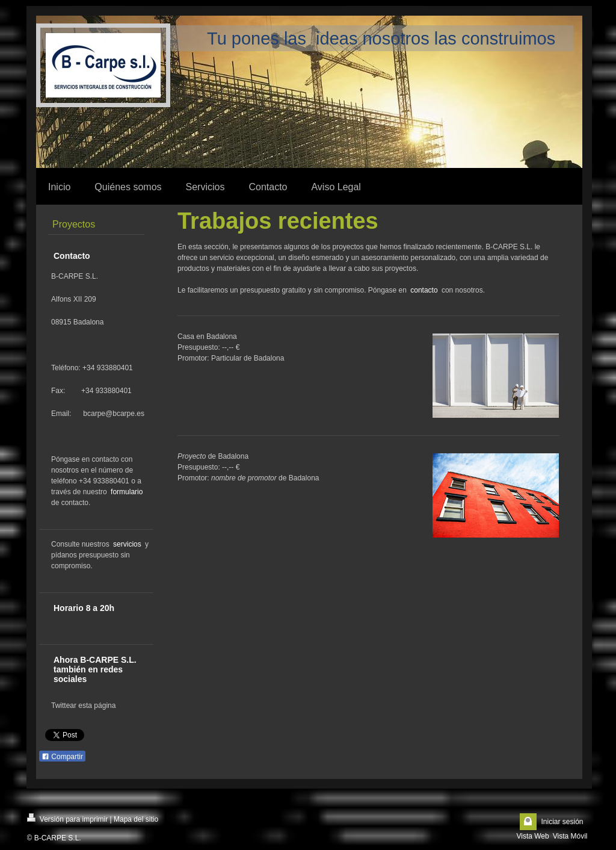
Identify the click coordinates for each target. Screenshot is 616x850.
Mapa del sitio (136, 819)
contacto (424, 290)
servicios (127, 544)
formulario (127, 492)
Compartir (62, 757)
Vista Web (532, 836)
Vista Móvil (570, 836)
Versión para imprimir (68, 818)
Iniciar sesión (562, 822)
